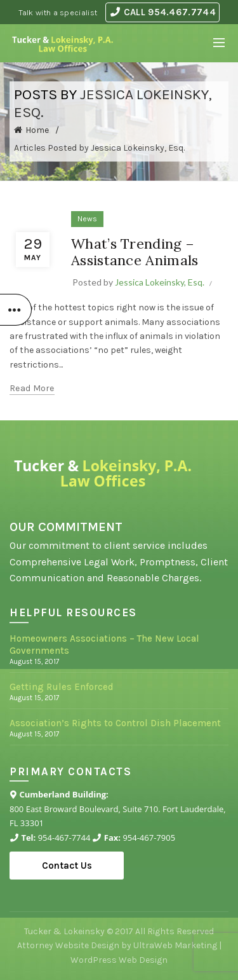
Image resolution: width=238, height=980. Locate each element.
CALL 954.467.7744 (163, 12)
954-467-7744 (64, 838)
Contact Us (67, 866)
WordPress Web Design (119, 960)
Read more (32, 388)
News (87, 219)
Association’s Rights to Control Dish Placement (115, 723)
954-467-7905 (149, 838)
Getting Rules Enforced (62, 687)
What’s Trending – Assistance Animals (135, 252)
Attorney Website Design (68, 945)
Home (37, 130)
